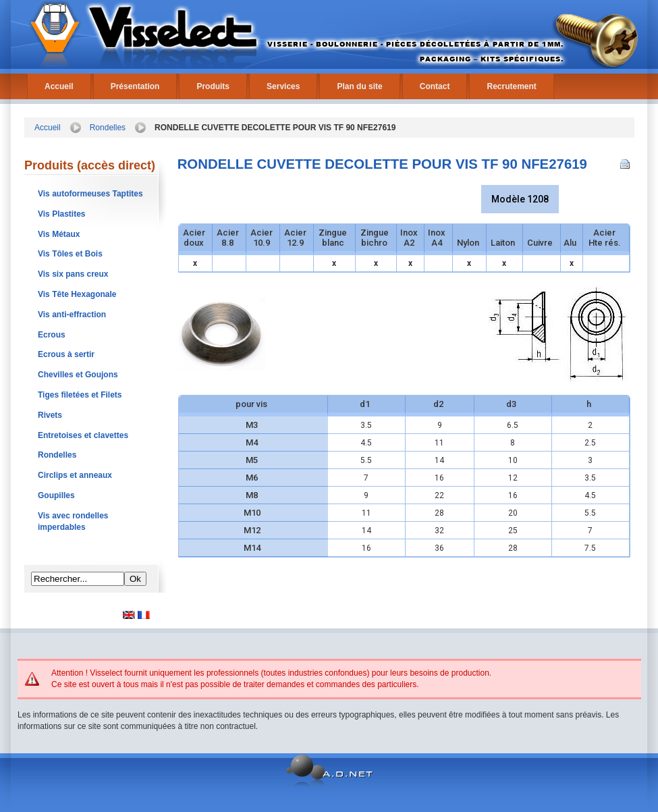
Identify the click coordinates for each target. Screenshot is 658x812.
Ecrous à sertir (66, 354)
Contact (435, 86)
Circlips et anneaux (75, 475)
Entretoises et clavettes (83, 435)
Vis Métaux (59, 234)
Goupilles (56, 495)
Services (283, 86)
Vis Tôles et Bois (70, 254)
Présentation (135, 86)
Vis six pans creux (73, 274)
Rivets (50, 415)
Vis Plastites (62, 214)
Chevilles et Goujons (78, 375)
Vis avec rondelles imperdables (73, 521)
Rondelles (108, 128)
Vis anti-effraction (72, 315)
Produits (213, 86)
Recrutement (511, 86)
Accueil (59, 86)
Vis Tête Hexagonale (77, 294)
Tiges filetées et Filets (80, 395)
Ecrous (52, 335)
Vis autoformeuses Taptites (90, 194)
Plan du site (359, 86)
